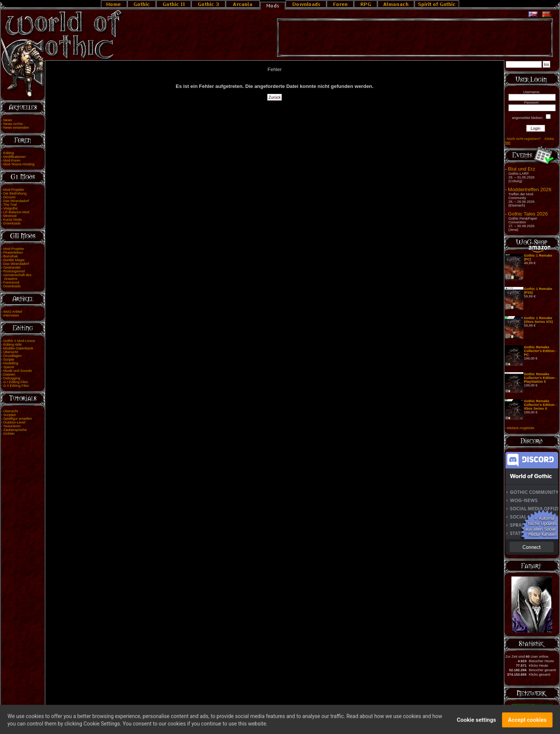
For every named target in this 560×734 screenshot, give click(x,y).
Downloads (12, 223)
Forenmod (11, 282)
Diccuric (10, 197)
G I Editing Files (16, 382)
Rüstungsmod (14, 271)
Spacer (9, 367)
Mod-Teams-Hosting (19, 164)
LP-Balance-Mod (16, 212)
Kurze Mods (13, 220)
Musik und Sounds (18, 371)
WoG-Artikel (13, 312)
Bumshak (11, 256)
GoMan (9, 434)
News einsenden (16, 128)
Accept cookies (527, 724)
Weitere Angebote (520, 428)
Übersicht (11, 352)
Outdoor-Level (14, 422)
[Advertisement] (415, 38)
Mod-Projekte (14, 190)
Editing (9, 153)
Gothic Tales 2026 (528, 214)
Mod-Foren (12, 160)
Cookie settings (476, 724)
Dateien (9, 374)
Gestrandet (12, 267)
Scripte (9, 360)
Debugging (12, 378)
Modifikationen (15, 157)
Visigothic (11, 208)
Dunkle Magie (14, 260)
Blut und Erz (522, 169)
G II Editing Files (16, 386)
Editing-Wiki (13, 345)
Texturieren (12, 426)
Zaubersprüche (15, 430)
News (8, 120)
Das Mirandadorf (16, 201)
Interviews (11, 315)
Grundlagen (13, 356)
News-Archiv (13, 124)
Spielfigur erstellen (18, 419)
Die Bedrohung (15, 193)
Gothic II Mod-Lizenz (19, 341)
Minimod (10, 216)
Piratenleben (13, 253)
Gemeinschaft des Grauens (16, 277)
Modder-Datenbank (18, 348)
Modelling (11, 363)
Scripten (10, 415)
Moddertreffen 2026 (530, 189)
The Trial (10, 205)
